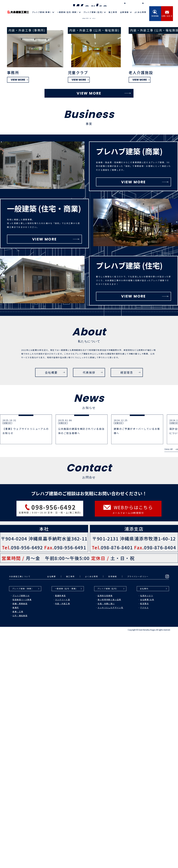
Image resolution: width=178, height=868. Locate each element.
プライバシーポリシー (138, 812)
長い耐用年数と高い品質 (109, 835)
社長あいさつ (147, 831)
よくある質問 (140, 12)
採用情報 (155, 13)
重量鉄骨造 (60, 831)
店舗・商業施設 (20, 839)
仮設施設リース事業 (22, 835)
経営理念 (144, 839)
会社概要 (51, 812)
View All (171, 684)
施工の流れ (131, 3)
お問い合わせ (167, 13)
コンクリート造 (63, 835)
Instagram (165, 3)
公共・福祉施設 (20, 851)
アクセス (144, 843)
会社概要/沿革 (147, 835)
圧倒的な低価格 (105, 831)
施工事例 (113, 12)
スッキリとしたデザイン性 (110, 843)
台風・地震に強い (106, 839)
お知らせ (148, 3)
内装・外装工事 (63, 839)
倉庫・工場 (18, 847)
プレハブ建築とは (21, 831)
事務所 (16, 843)
